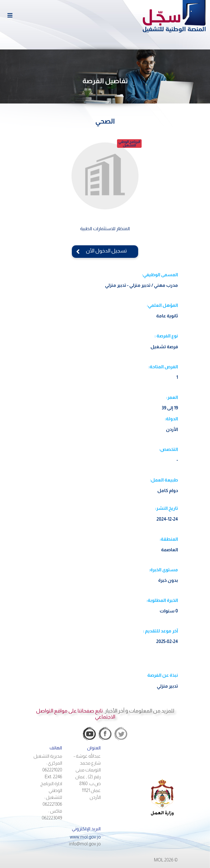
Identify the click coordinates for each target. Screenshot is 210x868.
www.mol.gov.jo (85, 837)
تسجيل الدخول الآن (105, 251)
